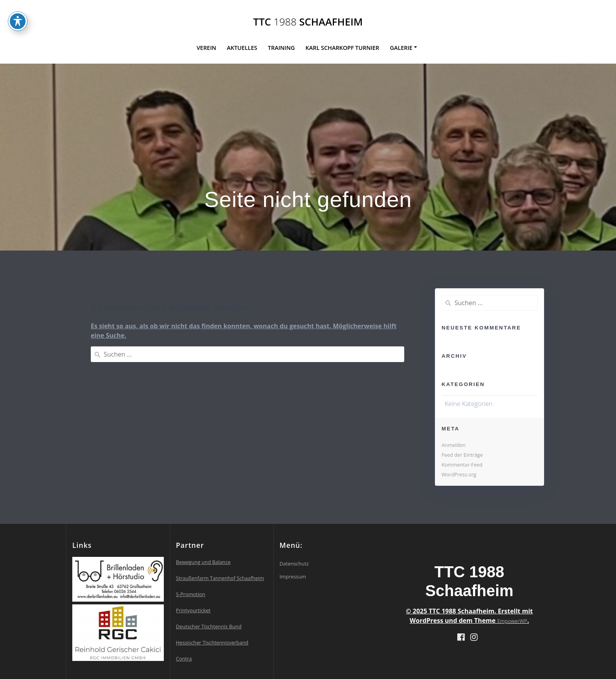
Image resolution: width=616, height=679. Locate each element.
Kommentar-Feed (462, 465)
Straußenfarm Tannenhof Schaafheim (220, 578)
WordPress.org (459, 474)
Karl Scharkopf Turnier (343, 48)
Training (281, 48)
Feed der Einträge (462, 455)
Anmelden (454, 445)
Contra (184, 659)
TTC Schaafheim (308, 22)
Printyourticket (193, 610)
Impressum (293, 577)
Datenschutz (294, 564)
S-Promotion (191, 594)
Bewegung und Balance (203, 562)
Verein (206, 48)
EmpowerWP (512, 621)
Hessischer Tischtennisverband (212, 642)
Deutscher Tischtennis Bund (209, 626)
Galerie (401, 48)
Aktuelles (242, 48)
